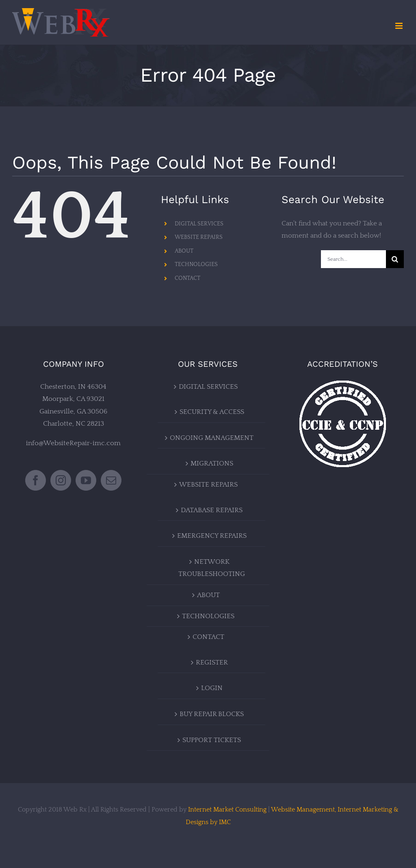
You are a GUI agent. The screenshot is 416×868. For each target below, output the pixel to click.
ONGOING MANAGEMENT (212, 438)
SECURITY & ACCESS (212, 412)
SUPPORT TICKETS (212, 740)
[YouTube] (86, 480)
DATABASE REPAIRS (212, 510)
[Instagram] (61, 480)
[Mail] (111, 480)
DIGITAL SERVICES (199, 224)
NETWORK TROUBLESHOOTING (212, 568)
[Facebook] (36, 480)
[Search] (395, 259)
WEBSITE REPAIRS (199, 237)
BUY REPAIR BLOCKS (212, 714)
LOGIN (212, 688)
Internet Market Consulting (227, 810)
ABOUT (184, 251)
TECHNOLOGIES (196, 264)
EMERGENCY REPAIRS (212, 536)
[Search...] (353, 259)
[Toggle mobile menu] (400, 26)
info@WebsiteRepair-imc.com (73, 443)
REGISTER (212, 662)
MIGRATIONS (212, 463)
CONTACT (187, 278)
